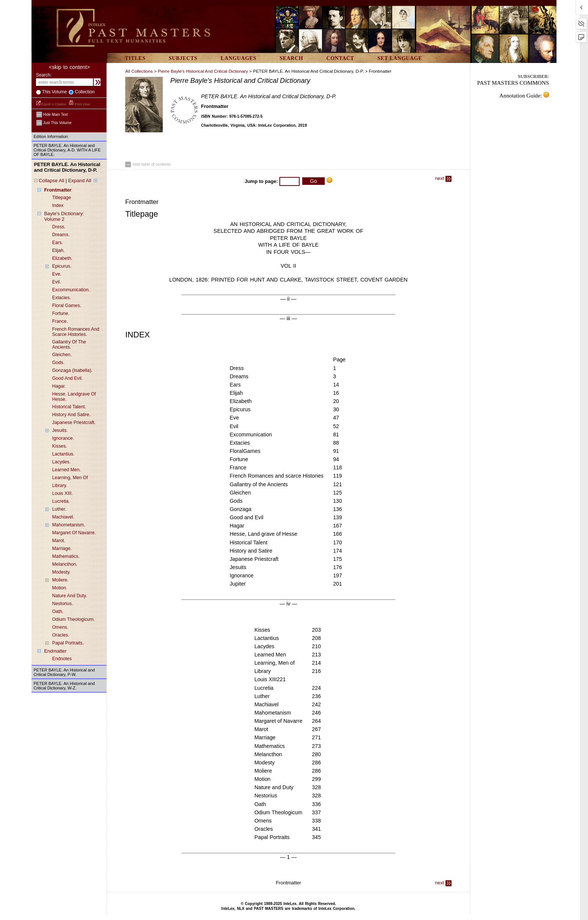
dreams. (61, 235)
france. (60, 321)
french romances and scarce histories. (76, 332)
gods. (58, 363)
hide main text (52, 115)
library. (60, 485)
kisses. (60, 446)
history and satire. (71, 415)
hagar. (59, 386)
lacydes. (61, 462)
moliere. (60, 580)
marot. (59, 541)
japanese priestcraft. (74, 423)
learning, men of (70, 478)
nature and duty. (70, 596)
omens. (60, 627)
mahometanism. (69, 525)
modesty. (61, 572)
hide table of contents (148, 164)
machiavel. (63, 517)
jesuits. (60, 430)
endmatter (55, 651)
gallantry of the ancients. (69, 345)
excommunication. (71, 290)
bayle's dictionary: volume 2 (64, 216)
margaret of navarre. (74, 533)
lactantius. (63, 454)
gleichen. (62, 355)
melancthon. (65, 564)
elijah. (58, 250)
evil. (56, 282)
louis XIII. (62, 493)
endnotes (62, 659)
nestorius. (63, 604)
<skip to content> (69, 67)
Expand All (80, 181)
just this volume (54, 123)
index (58, 205)
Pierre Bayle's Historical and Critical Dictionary (203, 71)
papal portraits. (68, 643)
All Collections (139, 71)
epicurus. (62, 266)
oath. (58, 611)
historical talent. (69, 407)
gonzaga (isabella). (72, 370)
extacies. (61, 298)
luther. (59, 509)
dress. (59, 227)
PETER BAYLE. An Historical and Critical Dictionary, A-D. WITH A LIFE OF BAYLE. (67, 150)
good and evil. (67, 378)
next (443, 178)
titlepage (61, 198)
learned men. (66, 470)
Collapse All (51, 181)
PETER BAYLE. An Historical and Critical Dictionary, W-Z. (64, 686)
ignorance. (63, 438)
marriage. (62, 548)
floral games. (67, 306)
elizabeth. (62, 258)
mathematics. (66, 556)
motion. (60, 588)
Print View (79, 104)
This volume (54, 92)
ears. (58, 243)
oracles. (61, 635)
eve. (57, 274)
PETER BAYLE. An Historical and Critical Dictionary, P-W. (64, 672)
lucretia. (61, 501)
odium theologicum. (73, 619)
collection (84, 92)
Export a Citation (52, 104)
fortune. (61, 313)
